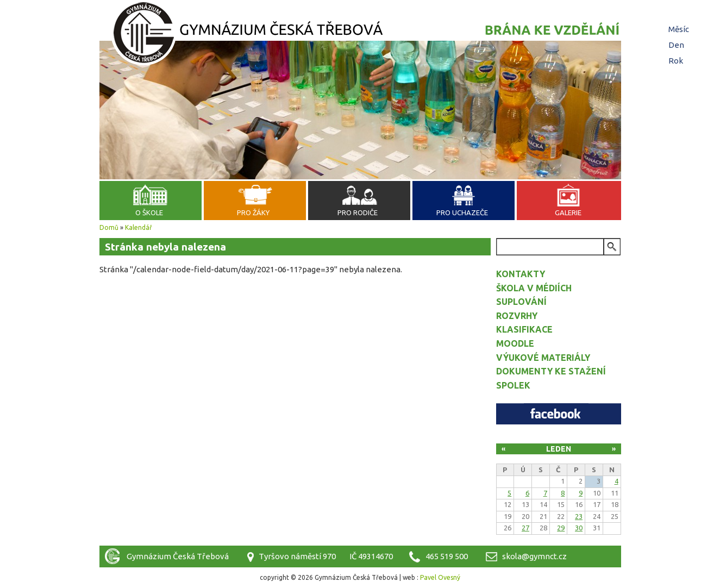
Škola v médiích (534, 288)
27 (525, 528)
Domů (109, 227)
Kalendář (139, 227)
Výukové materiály (543, 358)
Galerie (568, 212)
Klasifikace (524, 329)
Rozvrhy (517, 316)
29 (561, 528)
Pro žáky (253, 212)
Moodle (515, 343)
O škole (149, 212)
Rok (676, 61)
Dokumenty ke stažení (551, 371)
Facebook (559, 414)
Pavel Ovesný (440, 577)
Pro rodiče (358, 212)
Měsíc (679, 29)
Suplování (521, 302)
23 (579, 516)
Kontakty (521, 274)
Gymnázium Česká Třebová (360, 35)
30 (579, 528)
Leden (559, 449)
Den (678, 45)
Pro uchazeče (462, 212)
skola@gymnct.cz (534, 556)
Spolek (513, 385)
